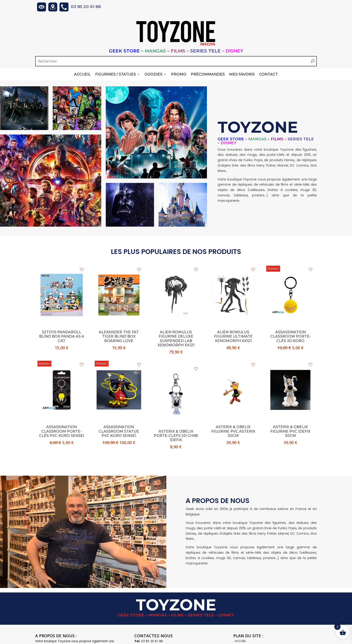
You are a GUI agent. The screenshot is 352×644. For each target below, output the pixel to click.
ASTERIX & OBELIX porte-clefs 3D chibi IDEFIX (176, 435)
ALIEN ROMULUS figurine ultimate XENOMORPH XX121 (233, 336)
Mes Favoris (242, 74)
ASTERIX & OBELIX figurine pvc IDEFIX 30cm (290, 430)
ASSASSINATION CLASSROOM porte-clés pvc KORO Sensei (62, 430)
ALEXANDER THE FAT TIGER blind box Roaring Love (119, 336)
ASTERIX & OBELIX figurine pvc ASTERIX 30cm (233, 430)
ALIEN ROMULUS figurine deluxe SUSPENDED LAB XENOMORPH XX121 (176, 338)
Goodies (156, 74)
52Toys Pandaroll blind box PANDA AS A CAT (62, 336)
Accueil (82, 74)
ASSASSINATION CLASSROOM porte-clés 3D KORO (290, 336)
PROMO (179, 74)
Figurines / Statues (118, 74)
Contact (268, 74)
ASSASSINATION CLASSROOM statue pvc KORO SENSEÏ (119, 430)
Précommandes (208, 74)
